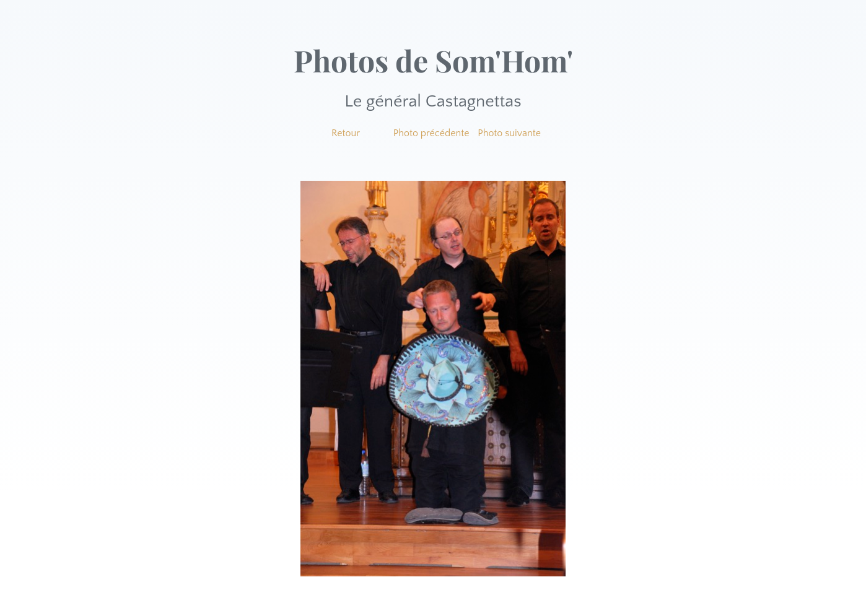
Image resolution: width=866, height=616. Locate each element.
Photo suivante (509, 133)
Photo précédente (431, 133)
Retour (346, 133)
